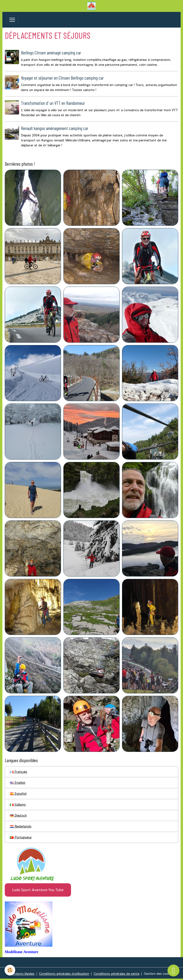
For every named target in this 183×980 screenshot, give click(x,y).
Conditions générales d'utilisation (64, 974)
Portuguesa (21, 837)
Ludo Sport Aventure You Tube (38, 890)
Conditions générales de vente (117, 974)
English (18, 783)
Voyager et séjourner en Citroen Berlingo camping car (62, 78)
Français (18, 772)
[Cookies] (10, 970)
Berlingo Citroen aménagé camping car (51, 53)
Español (18, 793)
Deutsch (18, 815)
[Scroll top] (173, 970)
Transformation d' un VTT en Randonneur (53, 103)
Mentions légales (22, 974)
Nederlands (21, 826)
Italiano (18, 804)
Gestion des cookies (159, 974)
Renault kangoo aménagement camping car (55, 128)
